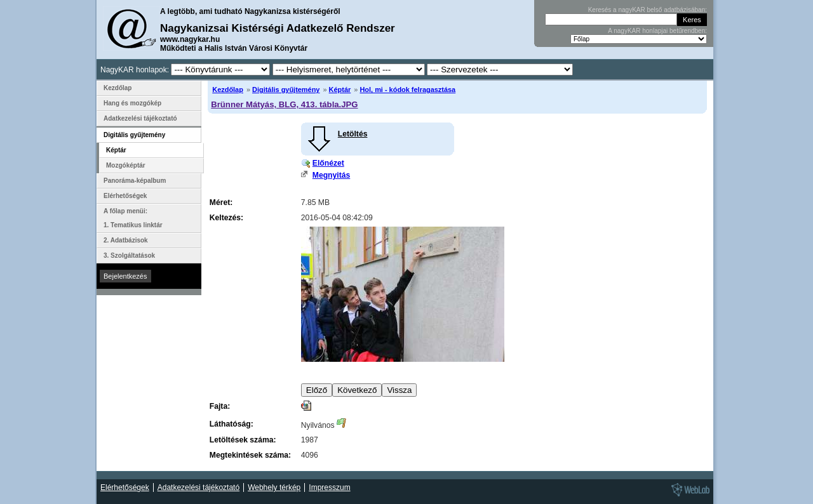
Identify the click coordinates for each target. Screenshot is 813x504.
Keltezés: (226, 218)
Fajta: (220, 406)
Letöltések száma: (243, 440)
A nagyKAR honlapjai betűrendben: (657, 31)
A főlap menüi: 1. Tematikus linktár (133, 218)
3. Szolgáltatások (129, 255)
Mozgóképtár (126, 165)
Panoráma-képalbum (135, 181)
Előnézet (328, 163)
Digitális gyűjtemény (286, 90)
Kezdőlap (228, 90)
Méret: (221, 202)
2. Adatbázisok (126, 240)
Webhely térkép (274, 487)
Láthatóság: (232, 424)
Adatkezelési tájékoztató (140, 118)
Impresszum (329, 487)
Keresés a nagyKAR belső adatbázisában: (648, 10)
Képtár (340, 90)
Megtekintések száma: (250, 455)
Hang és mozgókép (132, 103)
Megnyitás (331, 175)
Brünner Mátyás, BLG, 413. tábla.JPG (284, 104)
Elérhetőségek (125, 196)
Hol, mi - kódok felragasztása (407, 90)
